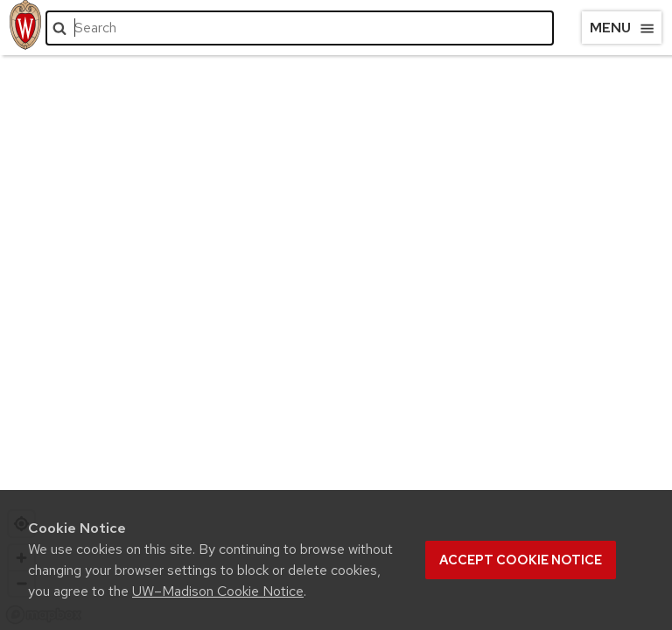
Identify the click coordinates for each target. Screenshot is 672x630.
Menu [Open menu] (623, 28)
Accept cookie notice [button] (521, 560)
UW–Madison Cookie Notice (218, 591)
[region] (336, 332)
